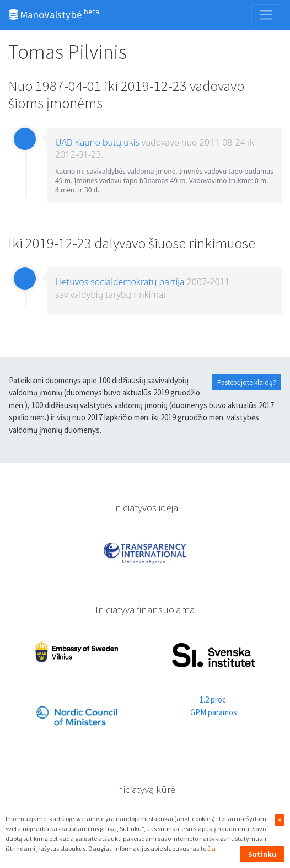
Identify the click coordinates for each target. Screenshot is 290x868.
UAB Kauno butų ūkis (97, 142)
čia (211, 848)
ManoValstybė (54, 14)
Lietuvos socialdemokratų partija (120, 282)
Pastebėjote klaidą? (247, 382)
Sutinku (262, 854)
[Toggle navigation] (266, 15)
